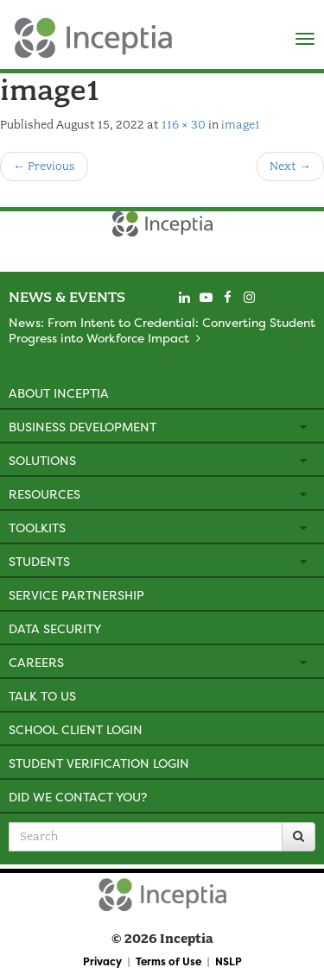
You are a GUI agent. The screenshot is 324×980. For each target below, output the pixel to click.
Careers (36, 662)
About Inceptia (59, 393)
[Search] (299, 837)
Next (290, 166)
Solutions (42, 460)
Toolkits (37, 528)
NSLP (229, 961)
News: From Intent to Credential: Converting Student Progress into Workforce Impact (162, 330)
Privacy (102, 961)
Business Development (83, 427)
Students (39, 561)
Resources (44, 494)
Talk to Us (42, 696)
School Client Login (76, 729)
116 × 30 (184, 125)
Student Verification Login (99, 763)
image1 (241, 125)
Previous (44, 166)
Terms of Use (168, 961)
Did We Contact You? (78, 797)
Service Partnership (76, 595)
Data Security (55, 628)
